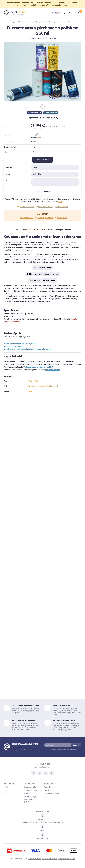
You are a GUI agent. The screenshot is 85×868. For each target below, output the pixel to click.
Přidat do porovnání (44, 207)
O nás (6, 789)
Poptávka (48, 789)
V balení (9, 168)
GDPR (26, 796)
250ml (30, 393)
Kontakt (6, 793)
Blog (46, 799)
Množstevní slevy (51, 118)
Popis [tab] (14, 231)
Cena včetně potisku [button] (34, 113)
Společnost (9, 786)
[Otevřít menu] (71, 13)
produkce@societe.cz (44, 218)
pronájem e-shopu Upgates (67, 861)
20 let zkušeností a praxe (63, 708)
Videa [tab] (50, 231)
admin (30, 861)
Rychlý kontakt (61, 218)
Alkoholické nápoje (36, 22)
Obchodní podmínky (31, 793)
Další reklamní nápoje (42, 270)
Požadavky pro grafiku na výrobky (38, 369)
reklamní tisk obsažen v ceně (47, 388)
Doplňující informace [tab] (65, 231)
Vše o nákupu (30, 786)
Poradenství (50, 786)
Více (61, 202)
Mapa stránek (37, 861)
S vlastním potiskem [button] (51, 113)
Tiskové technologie (52, 796)
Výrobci (6, 796)
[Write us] (42, 837)
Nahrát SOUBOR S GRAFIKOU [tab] (32, 231)
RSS (43, 861)
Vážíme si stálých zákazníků (64, 723)
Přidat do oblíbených (26, 207)
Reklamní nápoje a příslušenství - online (42, 276)
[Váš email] (60, 747)
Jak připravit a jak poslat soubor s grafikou (30, 801)
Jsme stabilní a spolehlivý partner (25, 708)
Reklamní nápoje (23, 22)
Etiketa (8, 174)
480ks (30, 383)
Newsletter (48, 793)
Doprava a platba (61, 207)
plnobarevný (32, 388)
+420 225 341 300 (25, 218)
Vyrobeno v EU (35, 118)
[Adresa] (42, 818)
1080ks (35, 383)
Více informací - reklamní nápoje (43, 283)
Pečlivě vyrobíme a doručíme (24, 723)
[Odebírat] (76, 747)
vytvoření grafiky (52, 372)
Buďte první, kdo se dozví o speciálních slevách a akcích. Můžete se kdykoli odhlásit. (26, 751)
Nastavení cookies (51, 861)
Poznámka (10, 181)
